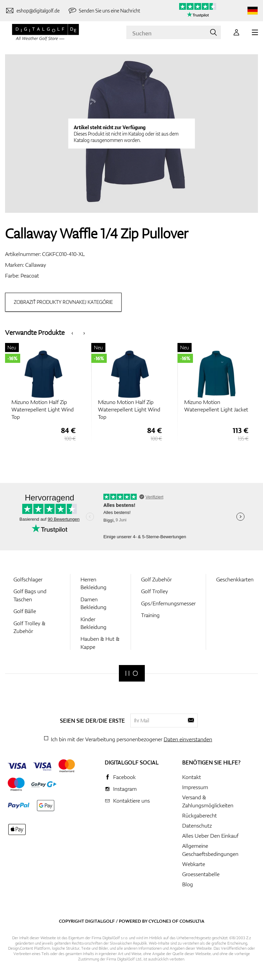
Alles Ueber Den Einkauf (210, 837)
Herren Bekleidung (93, 585)
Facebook (124, 779)
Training (150, 617)
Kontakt (192, 779)
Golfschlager (28, 581)
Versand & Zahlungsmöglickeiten (208, 803)
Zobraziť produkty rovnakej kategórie (63, 302)
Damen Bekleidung (93, 605)
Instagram (125, 790)
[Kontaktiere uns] (32, 11)
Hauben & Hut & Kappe (100, 644)
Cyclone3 (160, 923)
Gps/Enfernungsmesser (168, 605)
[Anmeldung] (236, 32)
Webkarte (194, 866)
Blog (188, 886)
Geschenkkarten (235, 581)
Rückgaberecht (200, 817)
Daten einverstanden (188, 741)
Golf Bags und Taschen (30, 597)
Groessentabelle (201, 876)
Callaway (36, 265)
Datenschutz (197, 827)
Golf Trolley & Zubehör (29, 628)
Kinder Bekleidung (93, 624)
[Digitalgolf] (132, 675)
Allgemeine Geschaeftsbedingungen (210, 852)
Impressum (195, 789)
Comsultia (192, 923)
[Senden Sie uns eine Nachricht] (104, 11)
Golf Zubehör (156, 581)
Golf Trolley (155, 593)
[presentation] (72, 332)
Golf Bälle (25, 613)
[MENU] (255, 32)
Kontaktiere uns (131, 802)
